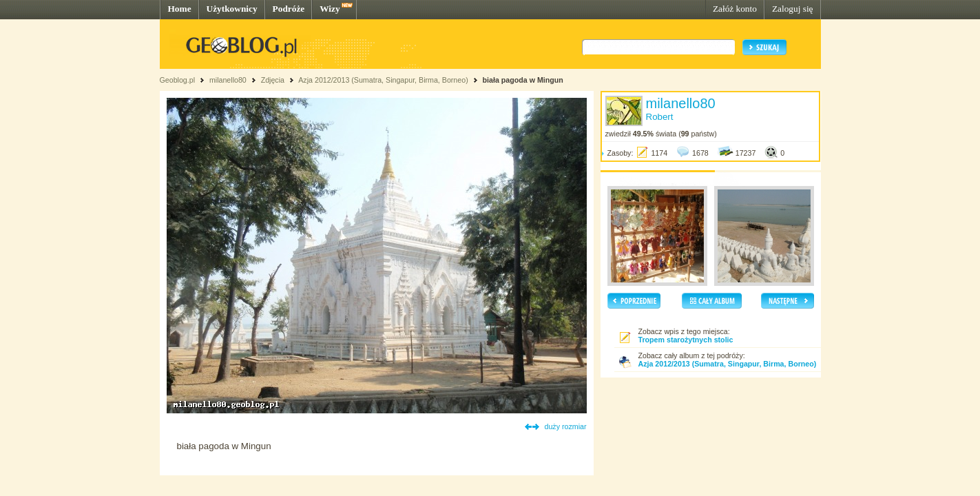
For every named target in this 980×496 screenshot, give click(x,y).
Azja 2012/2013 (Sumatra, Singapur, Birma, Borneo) (383, 80)
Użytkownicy (232, 9)
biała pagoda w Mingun (523, 80)
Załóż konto (735, 9)
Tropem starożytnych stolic (686, 340)
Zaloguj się (793, 9)
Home (180, 9)
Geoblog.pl (178, 80)
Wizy (330, 9)
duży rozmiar (566, 426)
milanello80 (228, 80)
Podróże (289, 9)
